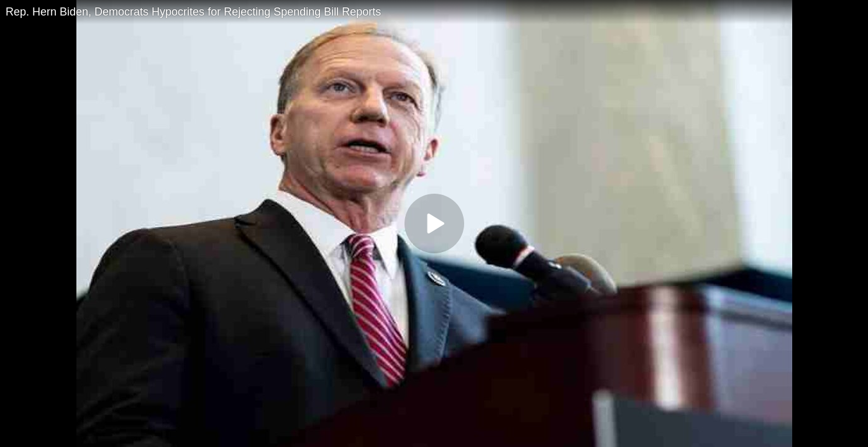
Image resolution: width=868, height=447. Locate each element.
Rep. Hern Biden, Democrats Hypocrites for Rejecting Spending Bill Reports (193, 12)
